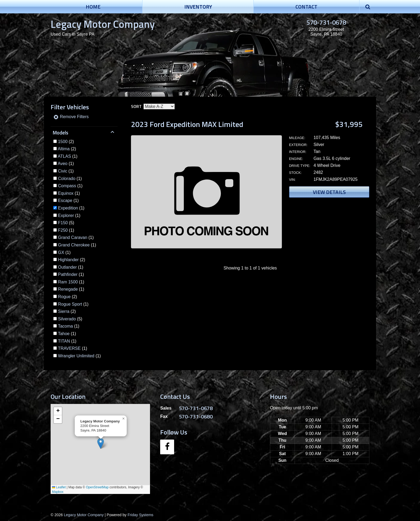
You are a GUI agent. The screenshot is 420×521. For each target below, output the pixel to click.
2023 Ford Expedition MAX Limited (187, 124)
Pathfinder (68, 274)
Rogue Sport (70, 304)
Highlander (68, 260)
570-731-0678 (326, 22)
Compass (67, 186)
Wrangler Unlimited (76, 356)
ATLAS (65, 156)
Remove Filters (71, 117)
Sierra (64, 311)
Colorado (67, 179)
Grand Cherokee (74, 245)
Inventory (198, 7)
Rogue (64, 297)
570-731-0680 (196, 416)
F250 (63, 230)
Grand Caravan (72, 237)
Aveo (63, 164)
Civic (63, 171)
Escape (65, 200)
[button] (101, 443)
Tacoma (65, 326)
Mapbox (58, 492)
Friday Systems (140, 515)
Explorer (66, 215)
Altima (64, 149)
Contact (306, 7)
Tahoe (64, 334)
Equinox (66, 193)
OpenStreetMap (97, 487)
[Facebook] (167, 447)
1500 (63, 142)
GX (61, 252)
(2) (66, 142)
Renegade (68, 289)
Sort (136, 106)
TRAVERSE (69, 348)
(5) (66, 223)
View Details (329, 192)
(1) (68, 156)
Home (93, 7)
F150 (63, 223)
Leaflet (59, 487)
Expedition (68, 208)
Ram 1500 (68, 282)
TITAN (64, 341)
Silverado (67, 319)
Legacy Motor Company (103, 24)
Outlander (67, 267)
